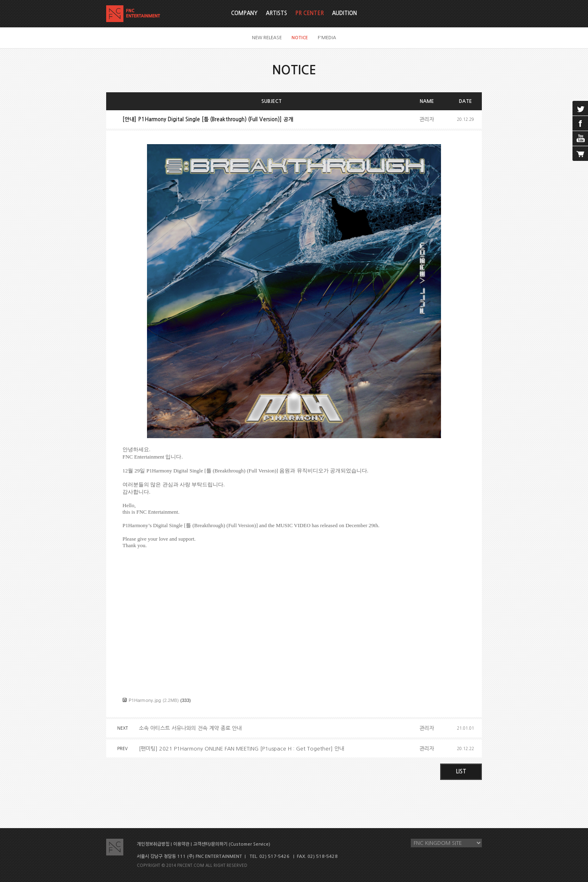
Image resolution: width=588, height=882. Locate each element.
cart (580, 154)
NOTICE (300, 38)
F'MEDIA (327, 38)
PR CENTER (310, 13)
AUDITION (344, 13)
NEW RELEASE (267, 38)
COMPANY (244, 13)
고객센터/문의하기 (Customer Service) (232, 844)
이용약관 (181, 844)
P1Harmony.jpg (145, 700)
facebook (580, 123)
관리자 (427, 119)
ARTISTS (276, 13)
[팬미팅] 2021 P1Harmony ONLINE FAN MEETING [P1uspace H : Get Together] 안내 (242, 749)
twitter (580, 108)
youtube (580, 138)
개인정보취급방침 (153, 844)
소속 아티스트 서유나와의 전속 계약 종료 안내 (190, 728)
